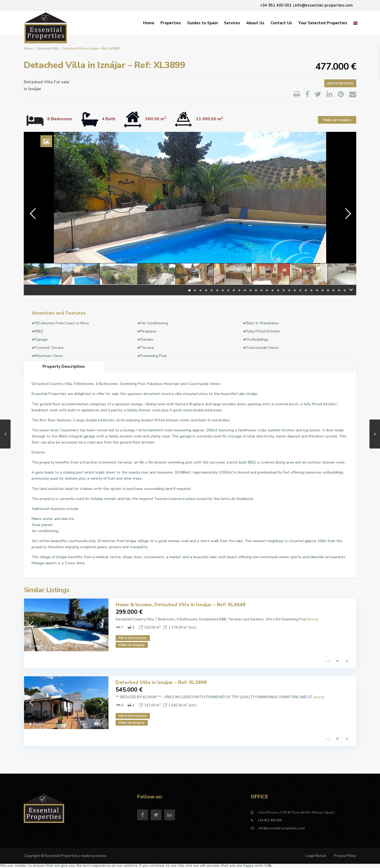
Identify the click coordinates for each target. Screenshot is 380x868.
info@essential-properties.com (281, 828)
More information (133, 638)
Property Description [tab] (64, 367)
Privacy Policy (345, 856)
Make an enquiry (337, 120)
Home (149, 23)
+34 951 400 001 (270, 820)
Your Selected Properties (323, 23)
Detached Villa (48, 49)
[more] (313, 619)
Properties (171, 23)
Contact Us (281, 23)
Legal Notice (316, 856)
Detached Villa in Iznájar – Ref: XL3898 (161, 682)
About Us (255, 23)
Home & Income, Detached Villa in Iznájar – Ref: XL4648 (180, 605)
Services (232, 23)
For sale (62, 82)
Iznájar (35, 89)
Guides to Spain (203, 23)
